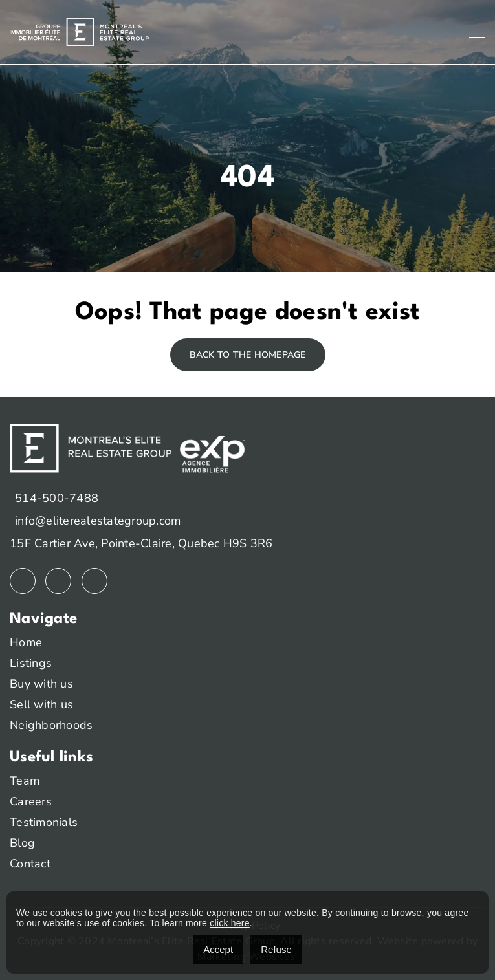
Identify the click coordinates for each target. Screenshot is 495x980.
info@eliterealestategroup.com (98, 521)
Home (26, 642)
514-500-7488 (57, 498)
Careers (31, 801)
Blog (22, 843)
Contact (30, 864)
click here (230, 923)
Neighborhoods (51, 725)
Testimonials (44, 822)
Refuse (276, 949)
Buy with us (41, 684)
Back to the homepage (248, 355)
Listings (31, 663)
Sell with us (41, 704)
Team (25, 781)
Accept (218, 949)
